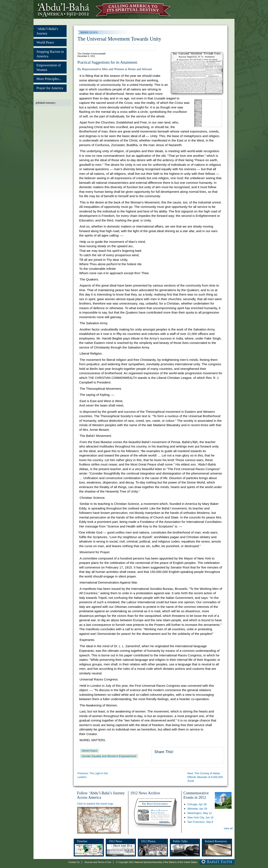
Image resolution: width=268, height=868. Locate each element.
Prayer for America (50, 88)
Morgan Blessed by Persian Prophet (159, 811)
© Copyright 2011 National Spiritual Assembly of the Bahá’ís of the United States (157, 862)
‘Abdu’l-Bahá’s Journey (47, 31)
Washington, (200, 813)
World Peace (45, 42)
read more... (165, 822)
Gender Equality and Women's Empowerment (109, 756)
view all (228, 828)
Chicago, (197, 804)
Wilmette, (197, 809)
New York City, (200, 817)
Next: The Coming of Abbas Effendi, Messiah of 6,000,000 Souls (205, 777)
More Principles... (49, 79)
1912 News (116, 841)
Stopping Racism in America (50, 54)
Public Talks (180, 841)
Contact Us (74, 862)
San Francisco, (200, 822)
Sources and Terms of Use (98, 862)
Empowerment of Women (49, 68)
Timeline (82, 841)
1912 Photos (148, 841)
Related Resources (216, 841)
